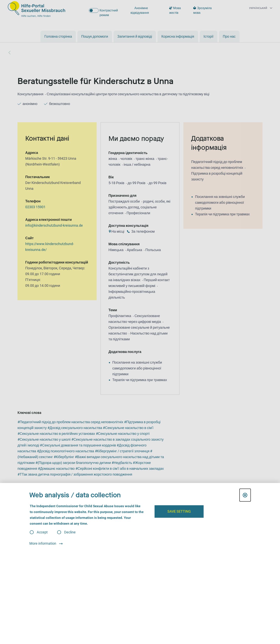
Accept (42, 532)
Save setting (179, 511)
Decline (70, 532)
